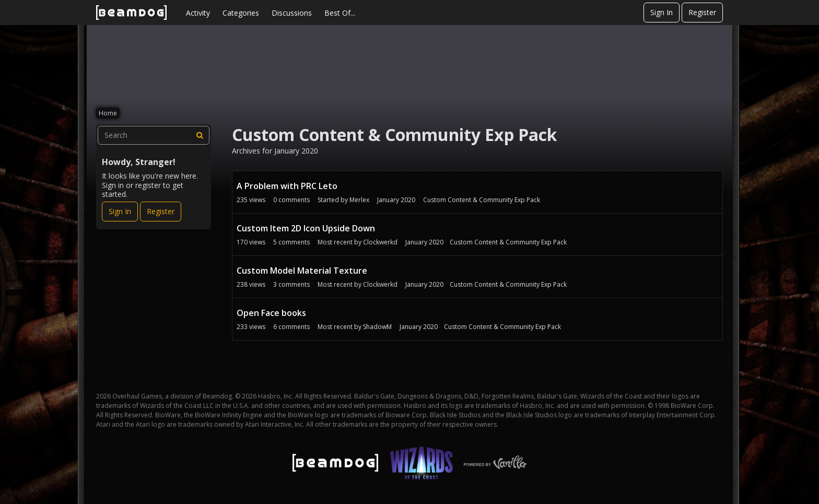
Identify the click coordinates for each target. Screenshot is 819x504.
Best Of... (340, 13)
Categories (241, 13)
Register (702, 12)
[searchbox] (154, 135)
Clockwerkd (380, 242)
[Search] (200, 135)
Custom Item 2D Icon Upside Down (306, 228)
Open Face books (271, 313)
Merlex (359, 200)
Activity (198, 13)
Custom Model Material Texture (302, 271)
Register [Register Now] (161, 211)
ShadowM (377, 327)
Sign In (662, 12)
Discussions (292, 13)
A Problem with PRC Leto (287, 186)
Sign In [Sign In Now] (120, 211)
